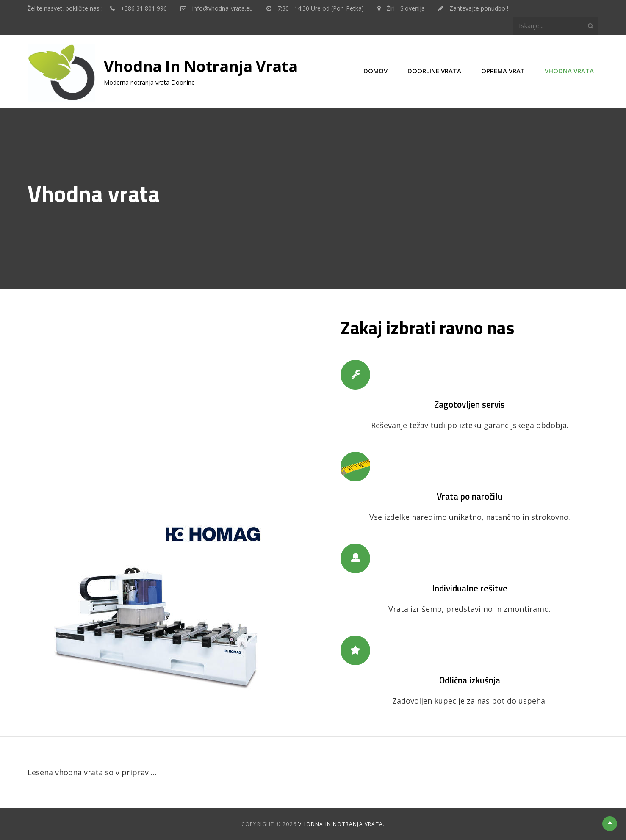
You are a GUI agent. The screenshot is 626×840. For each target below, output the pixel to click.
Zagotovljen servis (469, 404)
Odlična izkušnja (470, 680)
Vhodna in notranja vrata (201, 66)
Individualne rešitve (470, 588)
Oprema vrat (503, 71)
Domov (375, 71)
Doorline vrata (434, 71)
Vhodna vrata (569, 71)
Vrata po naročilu (469, 496)
